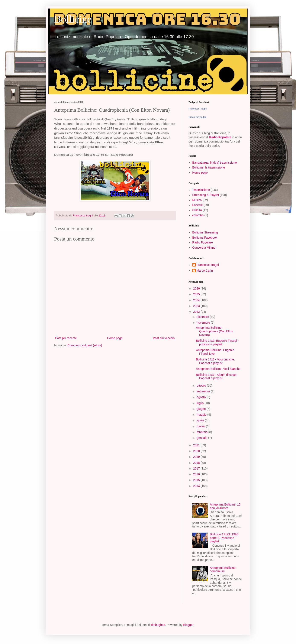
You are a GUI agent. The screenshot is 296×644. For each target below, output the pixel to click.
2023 (197, 306)
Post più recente (66, 338)
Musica (197, 200)
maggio (202, 415)
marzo (201, 426)
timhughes (158, 625)
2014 (197, 486)
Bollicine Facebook (205, 238)
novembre (204, 323)
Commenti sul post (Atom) (85, 345)
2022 (197, 312)
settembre (204, 391)
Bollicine (73, 19)
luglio (201, 403)
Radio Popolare (220, 137)
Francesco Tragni (198, 109)
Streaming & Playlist (206, 195)
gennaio (202, 438)
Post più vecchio (164, 338)
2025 (197, 294)
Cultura (197, 210)
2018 (197, 463)
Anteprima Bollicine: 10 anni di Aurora (225, 506)
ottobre (202, 386)
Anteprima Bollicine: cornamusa (223, 570)
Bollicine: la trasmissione (209, 167)
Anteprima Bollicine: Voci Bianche (218, 369)
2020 (197, 451)
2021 (197, 445)
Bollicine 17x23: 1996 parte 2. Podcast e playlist (224, 538)
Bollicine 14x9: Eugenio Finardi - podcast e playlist (217, 342)
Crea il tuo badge (197, 117)
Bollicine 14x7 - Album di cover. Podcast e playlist (217, 377)
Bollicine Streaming (205, 232)
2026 (197, 288)
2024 (197, 300)
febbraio (202, 432)
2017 (197, 468)
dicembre (203, 317)
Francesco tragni (208, 265)
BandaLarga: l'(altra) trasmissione (215, 163)
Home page (115, 338)
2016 (197, 474)
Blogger (188, 625)
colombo (198, 215)
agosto (202, 397)
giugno (202, 409)
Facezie (198, 205)
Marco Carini (205, 271)
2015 (197, 480)
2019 (197, 457)
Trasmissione (201, 190)
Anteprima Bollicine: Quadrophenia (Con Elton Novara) (215, 331)
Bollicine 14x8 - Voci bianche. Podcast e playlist (215, 361)
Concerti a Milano (204, 248)
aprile (201, 420)
